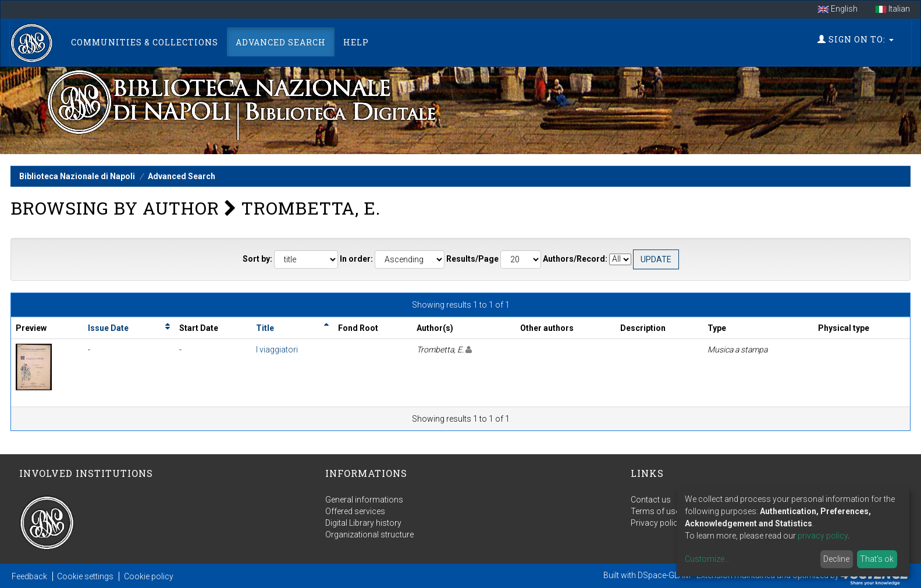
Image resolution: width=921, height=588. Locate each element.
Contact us (651, 500)
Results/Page (472, 259)
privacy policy (823, 536)
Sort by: (257, 259)
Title (265, 328)
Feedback (29, 576)
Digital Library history (363, 523)
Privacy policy (656, 523)
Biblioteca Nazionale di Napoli (77, 176)
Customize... (707, 559)
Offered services (355, 511)
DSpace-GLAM (664, 575)
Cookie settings (85, 576)
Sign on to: (856, 39)
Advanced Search (281, 42)
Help (356, 42)
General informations (364, 500)
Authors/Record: (575, 259)
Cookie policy (149, 576)
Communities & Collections (145, 42)
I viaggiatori (277, 350)
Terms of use (655, 511)
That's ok (877, 559)
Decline (836, 559)
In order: (356, 259)
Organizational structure (369, 534)
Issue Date (108, 328)
